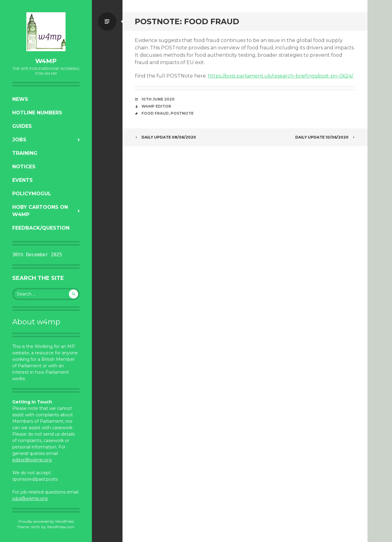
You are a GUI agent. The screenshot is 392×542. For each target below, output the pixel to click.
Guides (22, 126)
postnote (182, 113)
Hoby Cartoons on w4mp (40, 211)
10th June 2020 (158, 99)
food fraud (155, 113)
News (20, 99)
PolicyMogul (32, 194)
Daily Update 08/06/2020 (165, 137)
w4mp (46, 61)
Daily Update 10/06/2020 (325, 137)
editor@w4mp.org (32, 460)
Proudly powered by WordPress (46, 521)
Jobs (19, 140)
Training (25, 153)
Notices (24, 167)
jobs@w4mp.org (30, 498)
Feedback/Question (41, 228)
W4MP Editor (156, 106)
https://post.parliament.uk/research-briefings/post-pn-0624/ (281, 76)
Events (23, 180)
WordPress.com (61, 527)
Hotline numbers (37, 113)
